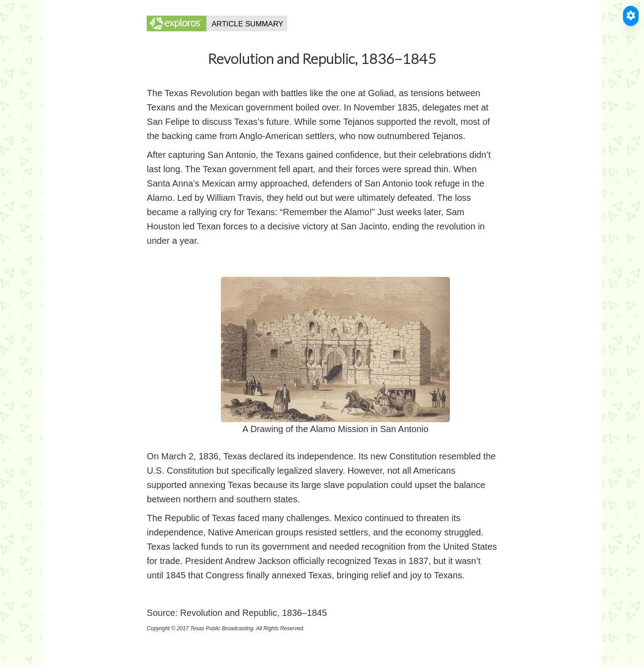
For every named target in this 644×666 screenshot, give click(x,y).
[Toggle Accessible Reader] (631, 16)
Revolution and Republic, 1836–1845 (254, 613)
